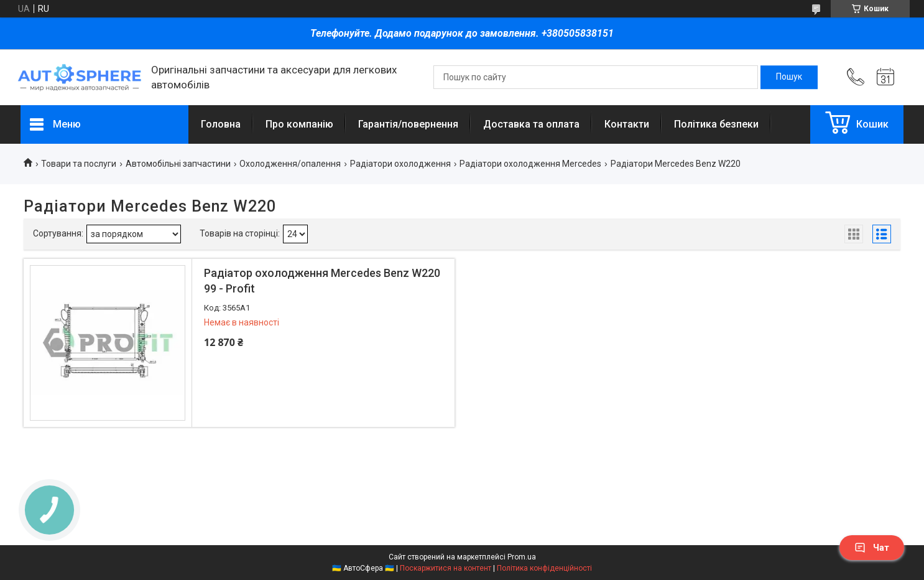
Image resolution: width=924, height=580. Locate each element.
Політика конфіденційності (544, 568)
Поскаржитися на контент (446, 568)
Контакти (627, 124)
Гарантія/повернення (408, 124)
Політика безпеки (716, 124)
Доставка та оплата (531, 124)
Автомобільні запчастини (178, 164)
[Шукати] (789, 77)
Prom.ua (522, 557)
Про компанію (299, 124)
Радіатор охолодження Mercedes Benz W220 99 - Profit (322, 281)
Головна (221, 124)
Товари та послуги (79, 164)
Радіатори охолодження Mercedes (530, 164)
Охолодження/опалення (290, 164)
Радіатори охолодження (400, 164)
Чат (872, 548)
